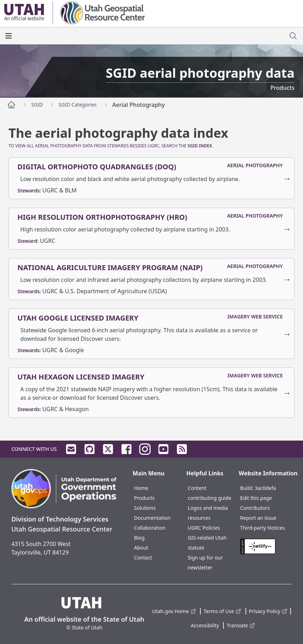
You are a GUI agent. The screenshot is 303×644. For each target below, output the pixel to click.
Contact (143, 558)
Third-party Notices (263, 528)
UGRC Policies (204, 528)
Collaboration (150, 528)
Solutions (145, 508)
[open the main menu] (9, 36)
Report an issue (258, 518)
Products (144, 498)
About (141, 548)
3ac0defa (265, 488)
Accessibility (205, 625)
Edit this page (256, 498)
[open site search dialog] (293, 36)
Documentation (152, 518)
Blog (139, 538)
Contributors (255, 508)
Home (141, 488)
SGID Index (200, 146)
